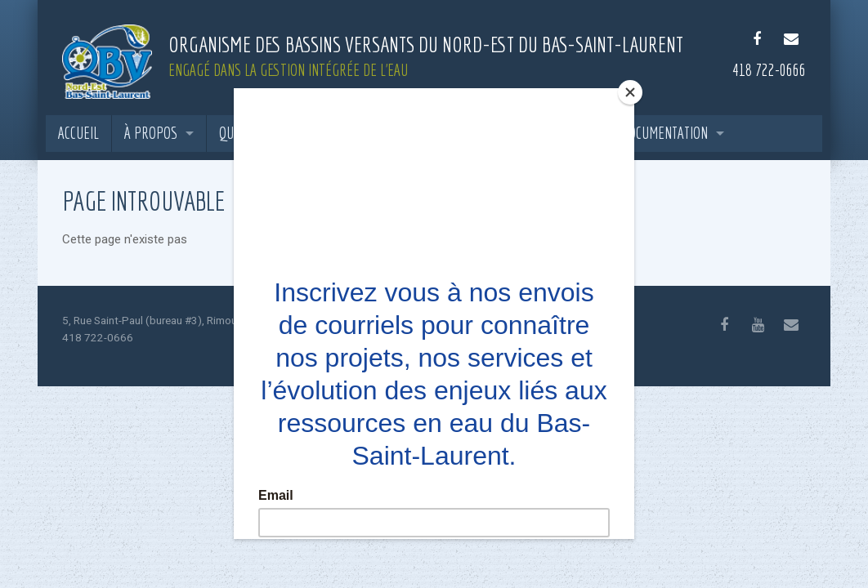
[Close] (630, 92)
